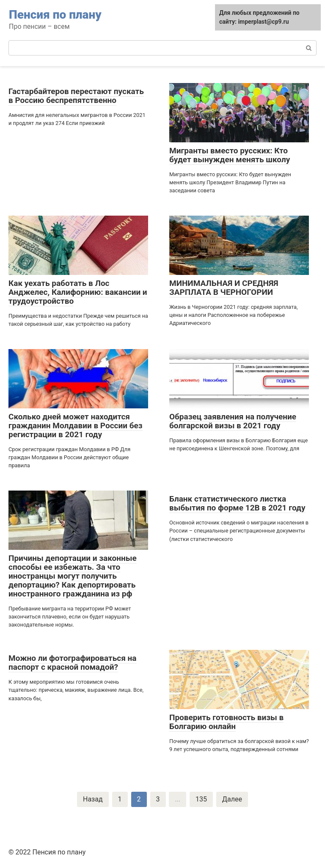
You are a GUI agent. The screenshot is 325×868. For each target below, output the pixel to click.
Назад (93, 799)
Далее (232, 799)
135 (201, 799)
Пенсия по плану (55, 15)
